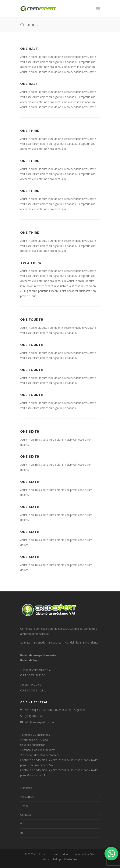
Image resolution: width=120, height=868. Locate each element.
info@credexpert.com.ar (39, 722)
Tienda (24, 806)
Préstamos (27, 797)
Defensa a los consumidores (38, 750)
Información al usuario (34, 740)
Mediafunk (71, 859)
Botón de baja (30, 660)
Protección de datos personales (40, 755)
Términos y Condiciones (35, 735)
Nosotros (26, 788)
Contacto (26, 815)
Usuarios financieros (33, 745)
